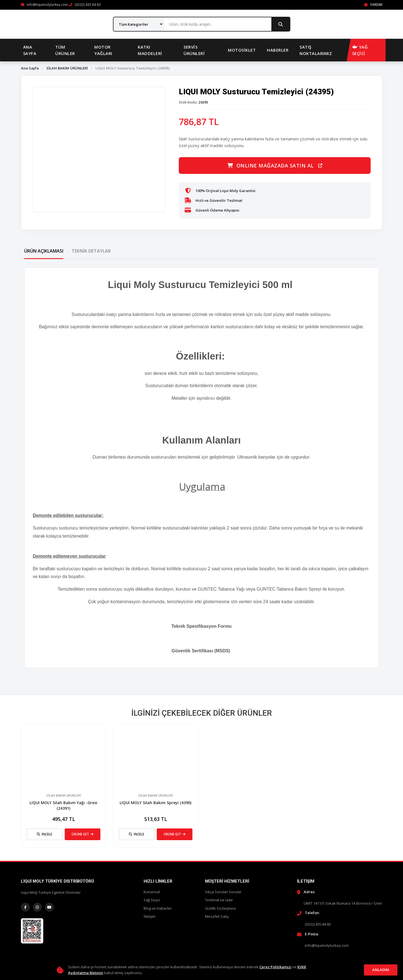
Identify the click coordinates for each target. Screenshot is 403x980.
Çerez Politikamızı (275, 967)
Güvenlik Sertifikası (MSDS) (201, 651)
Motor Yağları (103, 50)
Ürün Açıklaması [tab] (44, 251)
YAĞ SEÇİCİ (360, 50)
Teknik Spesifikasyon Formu (202, 626)
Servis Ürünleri (194, 50)
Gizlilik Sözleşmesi (220, 908)
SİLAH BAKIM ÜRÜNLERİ (67, 68)
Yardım (373, 5)
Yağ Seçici (152, 900)
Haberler (278, 50)
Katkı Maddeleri (150, 50)
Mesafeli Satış (217, 916)
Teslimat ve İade (219, 900)
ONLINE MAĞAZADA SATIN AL (275, 166)
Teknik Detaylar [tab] (91, 251)
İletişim (149, 916)
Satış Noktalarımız (316, 50)
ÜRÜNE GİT (83, 834)
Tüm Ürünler (65, 50)
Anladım (381, 970)
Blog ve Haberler (158, 908)
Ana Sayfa (30, 50)
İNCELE (44, 834)
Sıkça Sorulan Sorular (223, 892)
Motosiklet (242, 50)
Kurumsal (152, 892)
